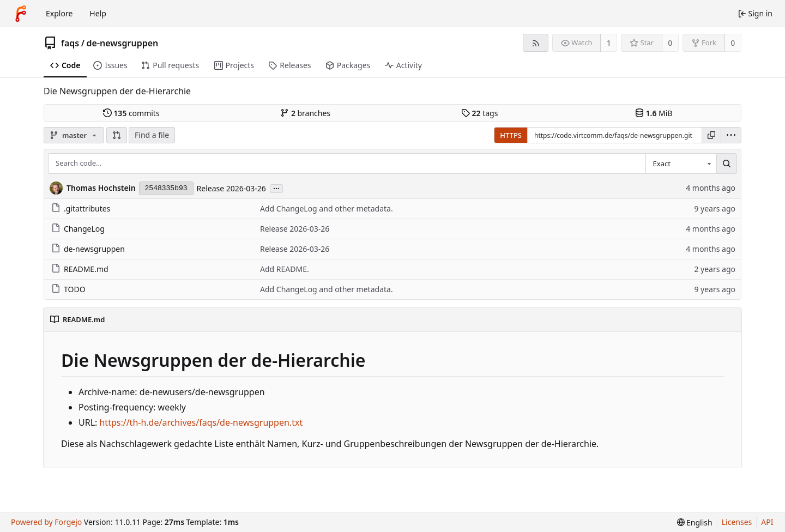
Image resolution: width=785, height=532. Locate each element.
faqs (70, 43)
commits (131, 113)
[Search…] (727, 164)
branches (305, 113)
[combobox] (681, 164)
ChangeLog (78, 229)
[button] (117, 135)
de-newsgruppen (123, 43)
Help (98, 13)
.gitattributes (81, 208)
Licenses (737, 522)
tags (479, 113)
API (767, 522)
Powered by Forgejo (46, 522)
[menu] (731, 135)
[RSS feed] (536, 43)
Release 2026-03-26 (231, 188)
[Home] (21, 14)
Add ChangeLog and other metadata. (327, 208)
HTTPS (511, 135)
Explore (59, 13)
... (276, 188)
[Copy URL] (711, 135)
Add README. (285, 269)
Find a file (152, 135)
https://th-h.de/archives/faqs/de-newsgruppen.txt (201, 422)
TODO (68, 289)
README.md (80, 269)
